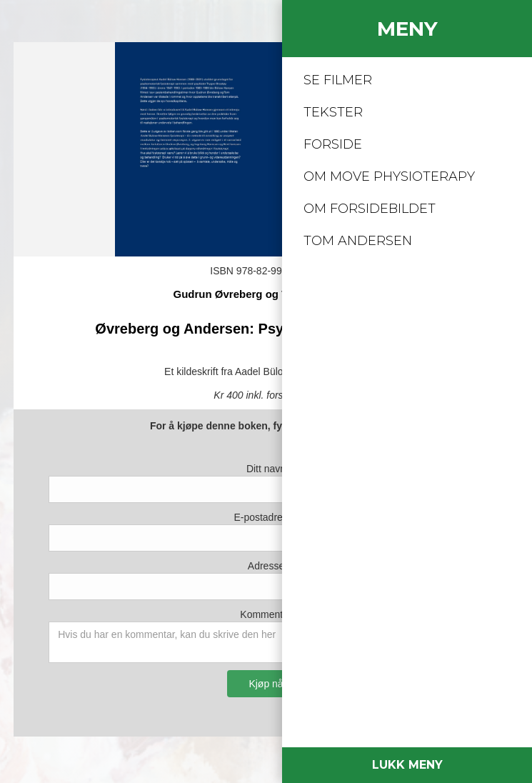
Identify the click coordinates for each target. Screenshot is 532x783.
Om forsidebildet (370, 209)
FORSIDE (333, 144)
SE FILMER (338, 80)
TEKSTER (333, 112)
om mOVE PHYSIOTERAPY (389, 176)
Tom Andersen (358, 241)
